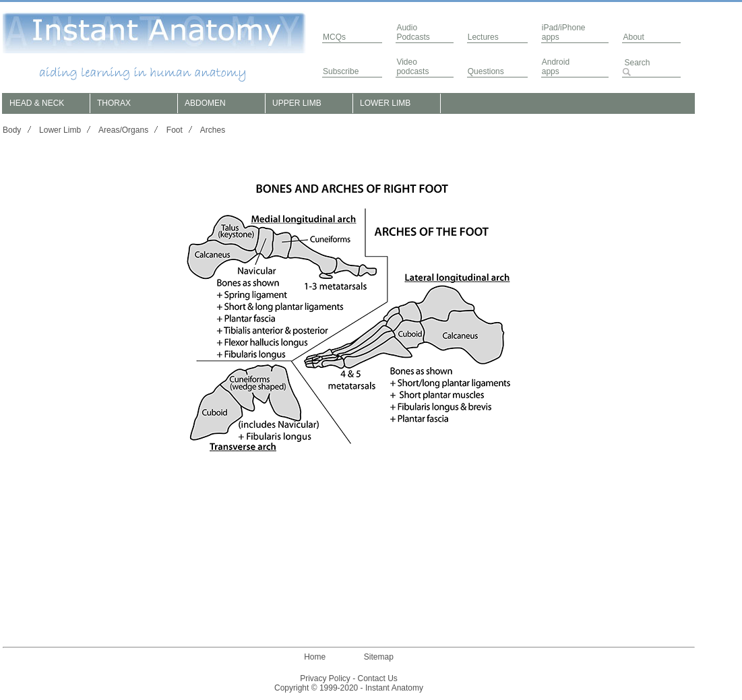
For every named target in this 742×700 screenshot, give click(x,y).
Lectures (483, 37)
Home (315, 657)
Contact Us (378, 678)
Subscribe (341, 71)
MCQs (334, 37)
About (633, 37)
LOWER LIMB (385, 103)
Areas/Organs (123, 130)
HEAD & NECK (37, 103)
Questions (486, 71)
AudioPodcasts (413, 32)
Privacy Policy (325, 678)
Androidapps (556, 67)
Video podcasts (412, 67)
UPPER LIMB (297, 103)
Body (12, 130)
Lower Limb (60, 130)
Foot (175, 130)
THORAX (114, 103)
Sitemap (379, 657)
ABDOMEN (205, 103)
